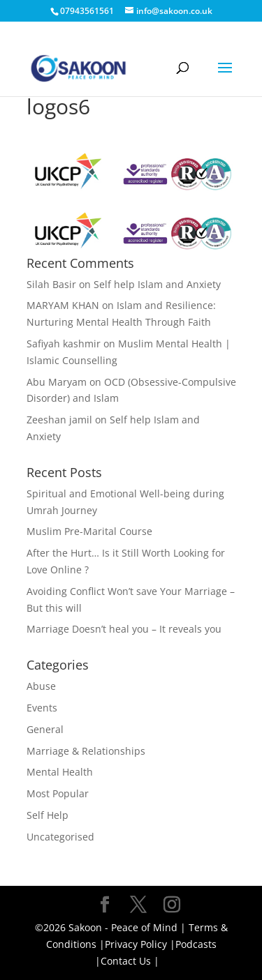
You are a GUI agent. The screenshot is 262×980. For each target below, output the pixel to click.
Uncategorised (60, 837)
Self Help (48, 815)
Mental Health (60, 772)
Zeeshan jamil (59, 420)
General (45, 729)
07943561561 (87, 11)
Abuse (41, 686)
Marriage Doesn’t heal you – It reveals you (124, 629)
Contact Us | (130, 961)
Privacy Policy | (140, 944)
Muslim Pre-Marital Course (89, 531)
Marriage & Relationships (86, 751)
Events (42, 708)
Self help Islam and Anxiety (157, 284)
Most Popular (58, 793)
